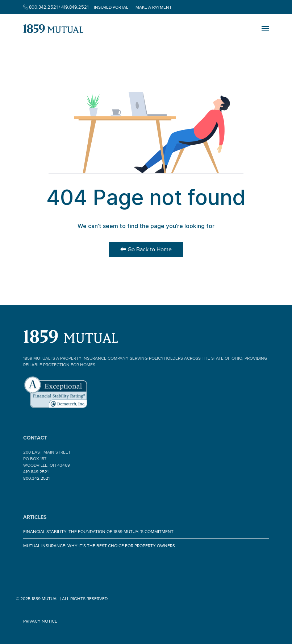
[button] (265, 29)
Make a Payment (154, 7)
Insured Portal (111, 7)
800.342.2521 (36, 478)
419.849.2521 (36, 472)
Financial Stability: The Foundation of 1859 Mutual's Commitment (98, 532)
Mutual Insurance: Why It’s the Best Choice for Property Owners (99, 546)
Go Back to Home (146, 249)
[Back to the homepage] (53, 29)
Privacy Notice (40, 621)
